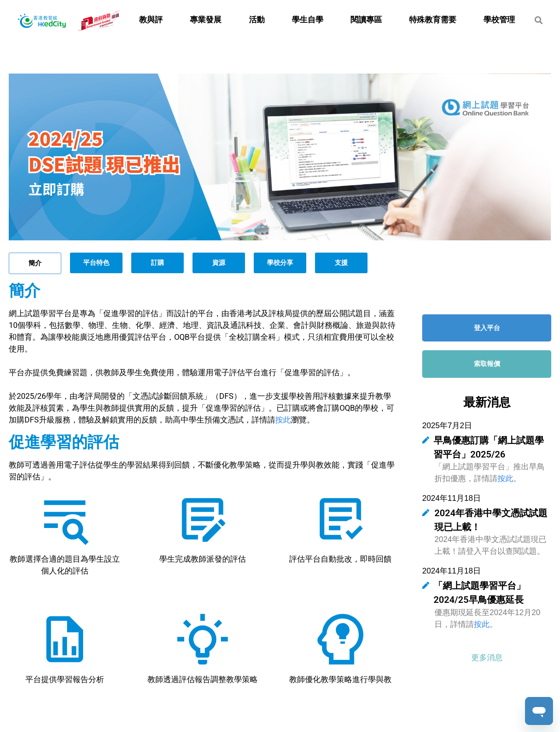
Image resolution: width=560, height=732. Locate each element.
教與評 (151, 20)
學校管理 (499, 20)
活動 (257, 20)
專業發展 (206, 20)
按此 (283, 420)
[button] (487, 657)
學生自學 (308, 20)
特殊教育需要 (433, 20)
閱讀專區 (366, 20)
